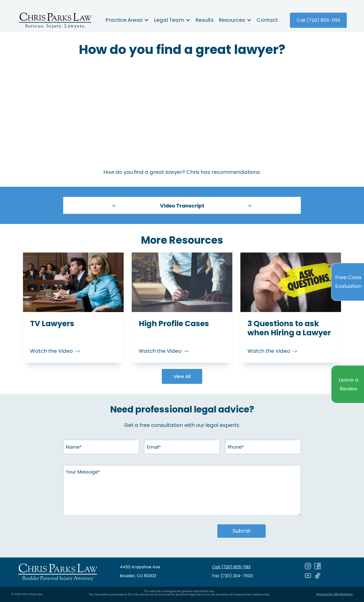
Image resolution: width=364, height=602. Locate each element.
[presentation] (123, 532)
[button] (127, 20)
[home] (55, 20)
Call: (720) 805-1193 (231, 567)
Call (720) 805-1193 (318, 20)
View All (182, 376)
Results (204, 20)
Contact (267, 20)
